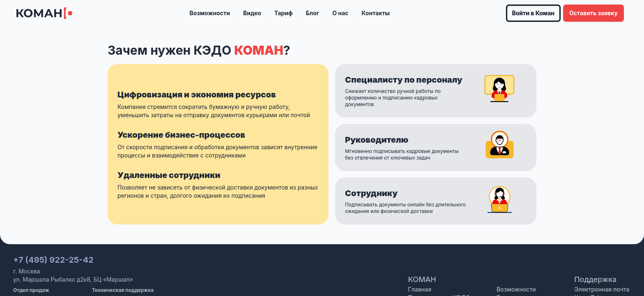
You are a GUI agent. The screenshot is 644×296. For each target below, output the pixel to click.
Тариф (284, 13)
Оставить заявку (593, 13)
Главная (420, 289)
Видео (252, 13)
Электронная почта (602, 289)
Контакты (376, 13)
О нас (340, 13)
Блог (313, 13)
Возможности (210, 13)
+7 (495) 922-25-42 (53, 260)
